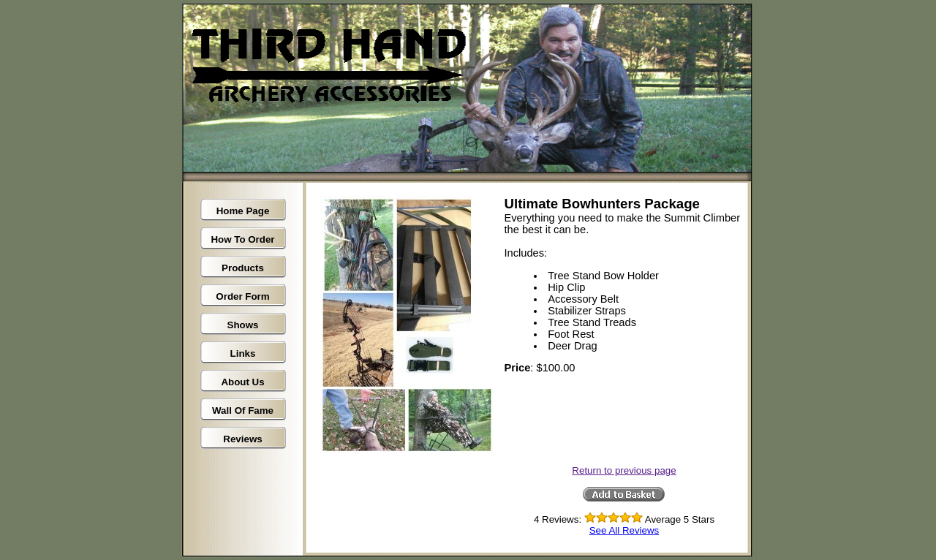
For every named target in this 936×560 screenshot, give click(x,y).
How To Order (242, 239)
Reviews (242, 439)
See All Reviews (624, 530)
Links (243, 353)
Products (243, 268)
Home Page (243, 211)
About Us (242, 382)
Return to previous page (624, 470)
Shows (243, 325)
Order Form (242, 296)
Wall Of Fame (243, 410)
